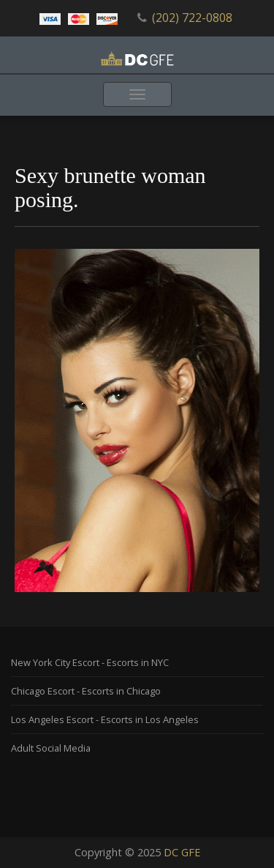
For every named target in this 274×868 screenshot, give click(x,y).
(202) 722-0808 (192, 18)
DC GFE (182, 852)
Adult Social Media (51, 748)
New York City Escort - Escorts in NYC (90, 662)
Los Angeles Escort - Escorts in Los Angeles (105, 719)
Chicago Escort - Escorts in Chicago (86, 691)
